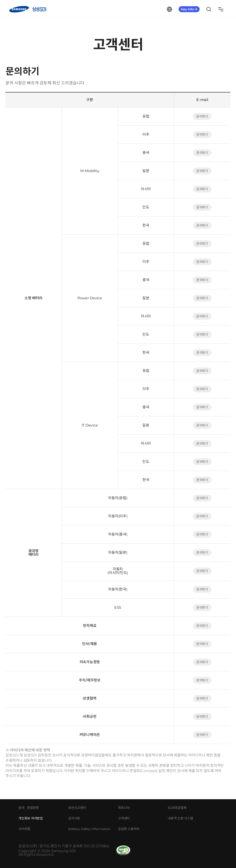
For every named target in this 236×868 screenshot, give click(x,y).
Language (169, 9)
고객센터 (124, 818)
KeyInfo (189, 9)
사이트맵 (24, 829)
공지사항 (74, 818)
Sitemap (221, 9)
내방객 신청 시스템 (180, 818)
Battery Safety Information (89, 829)
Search (209, 9)
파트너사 (124, 808)
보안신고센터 (77, 808)
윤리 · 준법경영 (29, 808)
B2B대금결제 (177, 808)
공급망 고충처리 (129, 829)
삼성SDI (28, 9)
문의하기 (202, 116)
